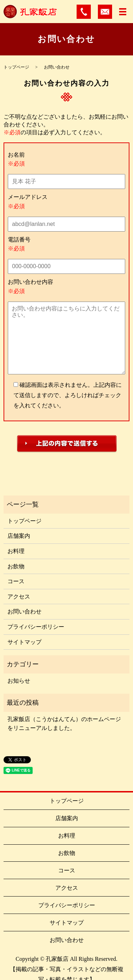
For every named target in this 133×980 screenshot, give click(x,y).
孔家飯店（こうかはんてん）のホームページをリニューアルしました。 (64, 724)
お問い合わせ (24, 611)
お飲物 (16, 566)
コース (16, 581)
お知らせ (19, 681)
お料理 (16, 551)
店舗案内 (19, 536)
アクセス (19, 597)
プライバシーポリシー (36, 627)
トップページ (16, 67)
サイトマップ (24, 642)
